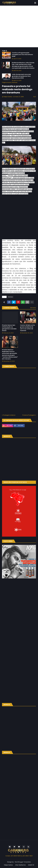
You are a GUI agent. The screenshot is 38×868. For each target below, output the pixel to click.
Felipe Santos (8, 865)
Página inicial (6, 82)
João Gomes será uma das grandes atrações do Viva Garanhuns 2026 (21, 76)
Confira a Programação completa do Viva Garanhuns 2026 (22, 55)
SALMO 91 (31, 865)
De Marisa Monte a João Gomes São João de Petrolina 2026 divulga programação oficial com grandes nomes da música (23, 65)
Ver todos (33, 308)
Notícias (15, 82)
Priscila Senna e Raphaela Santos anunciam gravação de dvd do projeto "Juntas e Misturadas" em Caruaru (10, 354)
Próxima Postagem (29, 415)
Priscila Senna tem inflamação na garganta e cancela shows (9, 328)
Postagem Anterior (9, 415)
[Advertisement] (19, 26)
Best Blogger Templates (23, 862)
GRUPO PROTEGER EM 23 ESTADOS (15, 482)
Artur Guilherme (20, 865)
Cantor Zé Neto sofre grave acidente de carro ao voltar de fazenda (27, 328)
